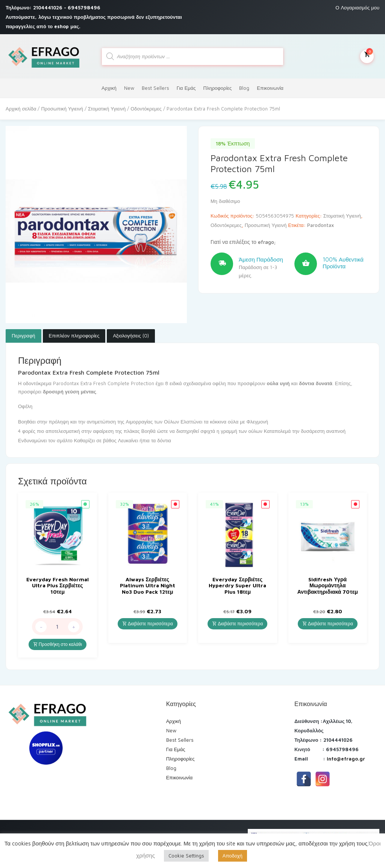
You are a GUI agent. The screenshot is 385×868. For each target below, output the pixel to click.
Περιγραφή (23, 336)
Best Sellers (155, 88)
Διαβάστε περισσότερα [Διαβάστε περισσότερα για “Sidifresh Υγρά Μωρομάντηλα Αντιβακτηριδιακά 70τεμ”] (328, 624)
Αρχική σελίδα (21, 109)
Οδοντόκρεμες (146, 109)
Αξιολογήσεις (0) (131, 336)
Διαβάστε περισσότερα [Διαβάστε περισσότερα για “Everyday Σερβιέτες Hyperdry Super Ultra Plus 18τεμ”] (237, 624)
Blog (244, 88)
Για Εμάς (186, 88)
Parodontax (321, 225)
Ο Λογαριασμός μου (357, 8)
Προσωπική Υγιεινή (62, 109)
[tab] (23, 336)
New (129, 88)
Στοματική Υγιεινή (107, 109)
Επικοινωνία (270, 88)
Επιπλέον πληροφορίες (74, 336)
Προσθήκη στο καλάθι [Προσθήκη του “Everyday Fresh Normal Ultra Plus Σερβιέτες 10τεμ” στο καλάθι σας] (58, 644)
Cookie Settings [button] (186, 856)
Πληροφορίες (218, 88)
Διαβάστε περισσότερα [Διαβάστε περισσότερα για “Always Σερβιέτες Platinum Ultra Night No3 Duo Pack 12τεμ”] (148, 624)
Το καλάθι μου (367, 56)
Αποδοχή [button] (233, 856)
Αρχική (109, 88)
